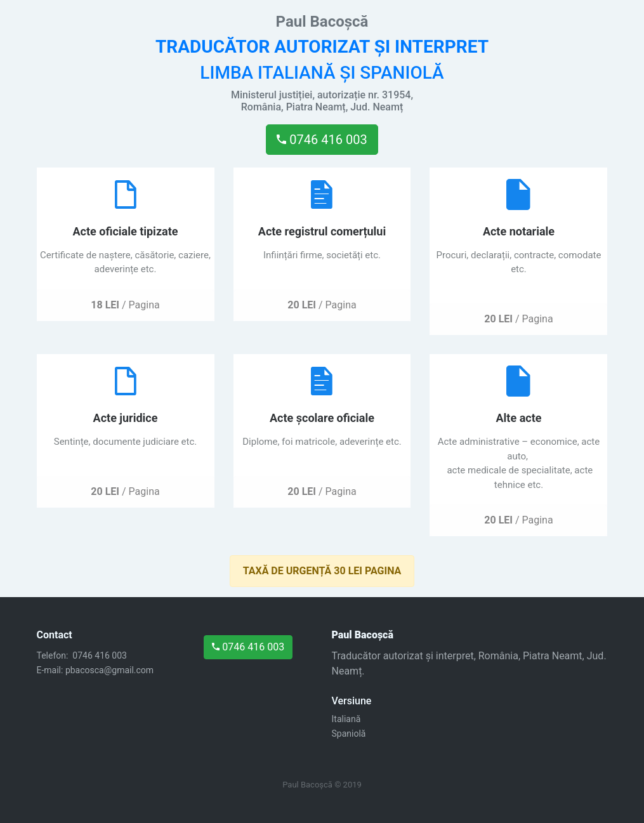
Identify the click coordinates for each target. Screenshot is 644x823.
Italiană (346, 719)
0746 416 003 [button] (322, 140)
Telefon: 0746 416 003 (83, 655)
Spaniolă (349, 734)
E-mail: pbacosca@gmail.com (95, 670)
